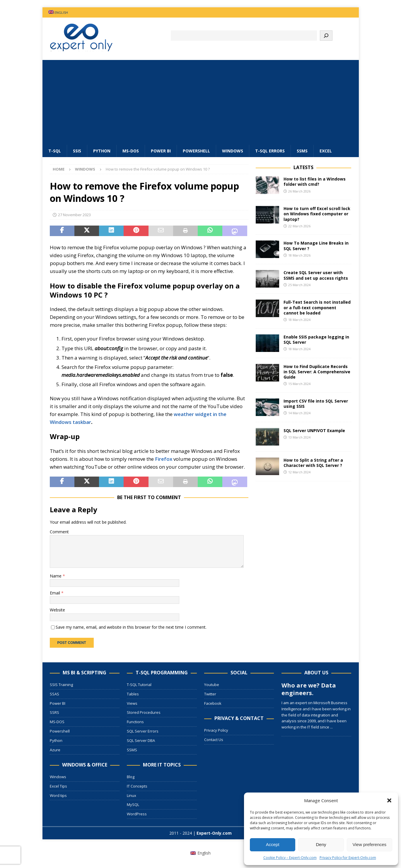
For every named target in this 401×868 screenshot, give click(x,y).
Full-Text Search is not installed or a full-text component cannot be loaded (317, 307)
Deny (321, 844)
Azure (55, 750)
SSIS (77, 151)
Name (56, 576)
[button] (389, 800)
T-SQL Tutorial (139, 685)
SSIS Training (61, 685)
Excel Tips (58, 786)
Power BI (161, 151)
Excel (326, 151)
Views (132, 703)
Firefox (164, 459)
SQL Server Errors (143, 731)
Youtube (212, 685)
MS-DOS (131, 151)
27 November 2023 (74, 215)
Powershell (196, 151)
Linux (132, 795)
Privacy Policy (216, 730)
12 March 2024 (299, 472)
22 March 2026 (299, 226)
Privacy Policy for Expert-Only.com (348, 858)
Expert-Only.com (214, 833)
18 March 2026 (299, 255)
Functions (135, 722)
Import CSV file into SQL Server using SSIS (316, 404)
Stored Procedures (144, 712)
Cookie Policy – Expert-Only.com (290, 858)
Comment (59, 532)
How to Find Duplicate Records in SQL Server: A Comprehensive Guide (317, 372)
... (331, 727)
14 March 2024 (299, 413)
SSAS (54, 694)
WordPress (137, 814)
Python (102, 151)
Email (56, 593)
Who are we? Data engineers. (309, 689)
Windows (233, 151)
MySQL (133, 805)
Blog (131, 777)
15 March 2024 (299, 384)
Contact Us (214, 740)
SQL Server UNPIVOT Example (314, 430)
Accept (273, 844)
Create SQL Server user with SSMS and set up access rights (316, 275)
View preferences (370, 844)
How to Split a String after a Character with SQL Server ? (313, 463)
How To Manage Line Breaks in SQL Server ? (316, 246)
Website (57, 610)
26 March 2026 (299, 191)
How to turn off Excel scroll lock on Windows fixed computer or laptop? (317, 214)
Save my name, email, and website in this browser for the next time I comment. (131, 627)
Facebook (213, 703)
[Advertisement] (201, 101)
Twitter (210, 694)
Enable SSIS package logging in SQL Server (316, 340)
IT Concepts (137, 786)
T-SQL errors (270, 151)
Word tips (58, 795)
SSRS (54, 712)
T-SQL (55, 151)
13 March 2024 (299, 437)
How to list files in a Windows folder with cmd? (315, 182)
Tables (133, 694)
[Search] (326, 36)
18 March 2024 (299, 320)
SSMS (302, 151)
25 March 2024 (299, 285)
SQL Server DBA (141, 740)
